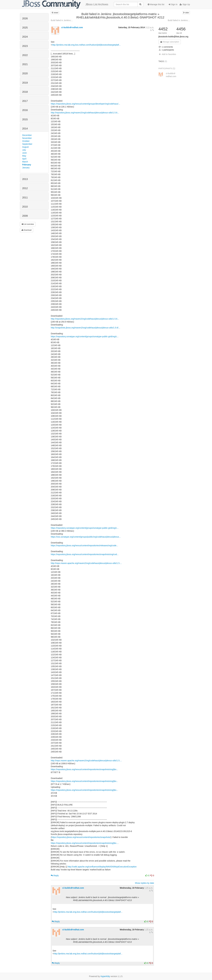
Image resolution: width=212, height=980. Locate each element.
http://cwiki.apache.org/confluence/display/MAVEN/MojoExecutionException (102, 867)
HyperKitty (105, 976)
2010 (25, 207)
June (24, 153)
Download (26, 230)
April (24, 159)
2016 (25, 110)
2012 (25, 188)
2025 (25, 28)
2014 (25, 129)
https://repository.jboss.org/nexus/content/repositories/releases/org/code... (84, 545)
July (24, 150)
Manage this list (156, 4)
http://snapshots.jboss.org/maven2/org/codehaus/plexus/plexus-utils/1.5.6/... (85, 328)
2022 (25, 55)
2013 (25, 179)
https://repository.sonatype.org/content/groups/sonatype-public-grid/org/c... (85, 336)
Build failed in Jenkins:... (62, 20)
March (25, 162)
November (27, 138)
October (26, 141)
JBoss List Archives (65, 4)
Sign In (173, 4)
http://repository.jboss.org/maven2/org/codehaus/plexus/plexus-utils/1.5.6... (85, 113)
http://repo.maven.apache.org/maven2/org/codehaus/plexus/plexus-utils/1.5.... (86, 563)
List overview (28, 224)
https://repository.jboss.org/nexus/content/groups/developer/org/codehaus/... (85, 104)
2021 (25, 64)
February (27, 165)
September (27, 144)
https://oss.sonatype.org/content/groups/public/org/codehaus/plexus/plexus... (86, 537)
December (27, 135)
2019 (25, 83)
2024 (25, 37)
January (26, 168)
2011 (25, 198)
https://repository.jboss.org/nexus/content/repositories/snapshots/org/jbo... (84, 769)
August (25, 147)
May (24, 156)
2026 (25, 18)
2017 (25, 101)
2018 (25, 92)
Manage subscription (170, 42)
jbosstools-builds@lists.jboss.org (173, 37)
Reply (55, 876)
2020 (25, 73)
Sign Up (185, 4)
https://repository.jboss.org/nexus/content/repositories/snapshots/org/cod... (85, 554)
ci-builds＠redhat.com (72, 27)
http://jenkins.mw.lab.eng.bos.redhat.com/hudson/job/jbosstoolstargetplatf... (86, 45)
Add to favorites (167, 54)
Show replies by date (144, 883)
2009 (25, 216)
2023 (25, 46)
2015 (25, 119)
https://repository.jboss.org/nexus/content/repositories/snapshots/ (81, 837)
